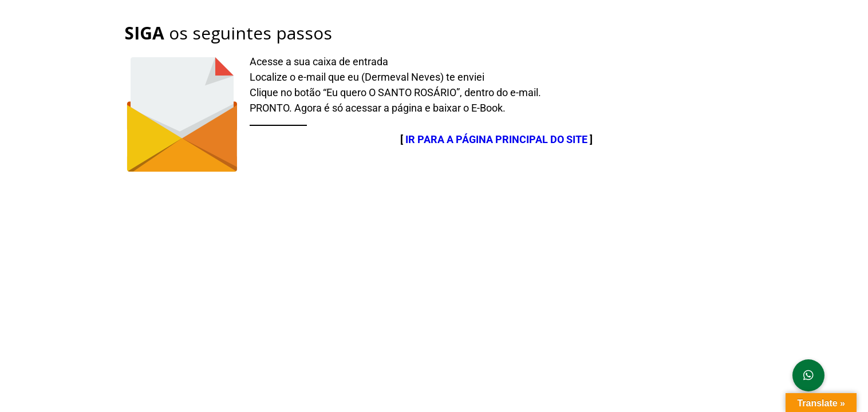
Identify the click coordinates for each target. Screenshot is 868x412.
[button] (808, 375)
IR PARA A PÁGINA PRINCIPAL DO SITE (496, 139)
